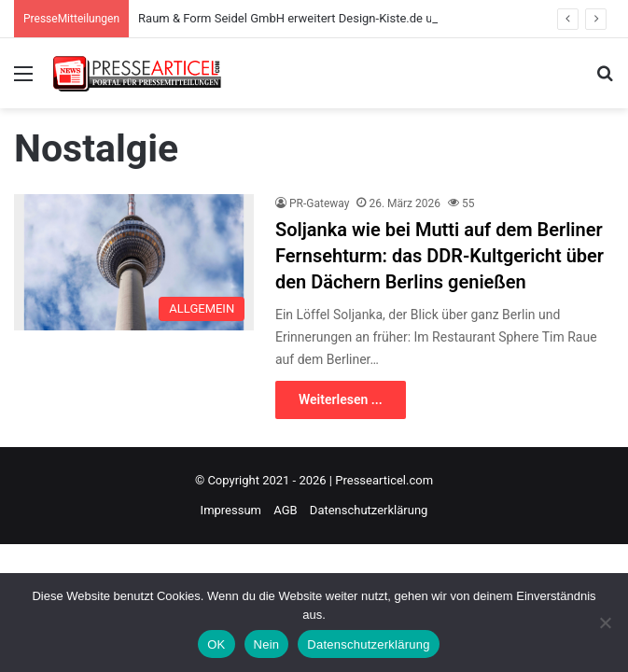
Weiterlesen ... (341, 399)
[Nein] (605, 623)
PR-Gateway (319, 203)
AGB (285, 510)
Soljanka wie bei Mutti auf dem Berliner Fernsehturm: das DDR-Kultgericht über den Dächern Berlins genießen (440, 256)
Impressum (231, 510)
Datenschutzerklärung (369, 510)
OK (216, 644)
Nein (267, 644)
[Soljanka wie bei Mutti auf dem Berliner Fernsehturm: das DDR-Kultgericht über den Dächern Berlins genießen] (134, 262)
